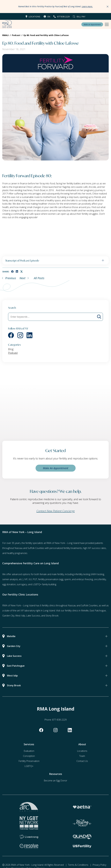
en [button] (49, 17)
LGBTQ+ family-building (44, 584)
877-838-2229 (59, 720)
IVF (26, 579)
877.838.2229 (63, 17)
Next (22, 278)
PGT (35, 579)
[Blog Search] (99, 317)
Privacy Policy (99, 865)
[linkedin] (17, 272)
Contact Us (82, 761)
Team (82, 756)
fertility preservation (48, 579)
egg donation (9, 584)
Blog (11, 349)
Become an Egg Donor (55, 781)
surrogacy (22, 584)
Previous (11, 278)
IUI (30, 579)
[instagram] (20, 335)
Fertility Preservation (29, 761)
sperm (68, 579)
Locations (34, 17)
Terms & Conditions (78, 865)
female (43, 574)
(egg (61, 579)
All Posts (39, 278)
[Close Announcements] (108, 7)
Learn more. (87, 6)
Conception (29, 756)
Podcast (13, 353)
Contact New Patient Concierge (56, 511)
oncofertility (100, 579)
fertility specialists (34, 543)
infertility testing (82, 574)
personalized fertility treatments (66, 548)
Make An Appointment (56, 468)
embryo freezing (85, 579)
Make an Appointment (92, 25)
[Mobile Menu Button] (107, 24)
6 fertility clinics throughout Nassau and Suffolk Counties (69, 605)
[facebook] (12, 272)
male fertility (58, 574)
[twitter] (21, 272)
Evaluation (29, 751)
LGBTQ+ (29, 766)
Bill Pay (81, 17)
